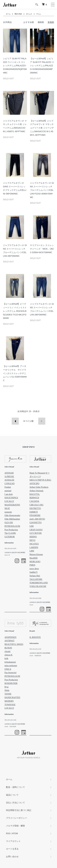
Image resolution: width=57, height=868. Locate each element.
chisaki (7, 651)
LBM (32, 551)
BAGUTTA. (35, 494)
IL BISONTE (35, 637)
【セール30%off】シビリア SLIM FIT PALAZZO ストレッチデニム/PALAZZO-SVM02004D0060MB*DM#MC (42, 66)
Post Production (11, 530)
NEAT (7, 508)
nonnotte (8, 512)
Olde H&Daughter (12, 519)
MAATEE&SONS (12, 505)
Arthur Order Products (39, 487)
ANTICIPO (34, 484)
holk (6, 658)
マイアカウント (13, 841)
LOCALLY (9, 501)
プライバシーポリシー (16, 818)
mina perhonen (11, 666)
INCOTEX (34, 544)
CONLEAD (10, 484)
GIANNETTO (36, 523)
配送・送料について (15, 787)
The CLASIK (10, 533)
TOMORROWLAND (39, 583)
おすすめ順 (29, 22)
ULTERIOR (10, 537)
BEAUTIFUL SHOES (14, 644)
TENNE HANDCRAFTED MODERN (12, 697)
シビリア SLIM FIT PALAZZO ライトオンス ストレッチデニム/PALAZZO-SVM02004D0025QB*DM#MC (15, 66)
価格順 (41, 22)
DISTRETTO (35, 508)
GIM (32, 526)
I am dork (9, 494)
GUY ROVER (36, 533)
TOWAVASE (10, 705)
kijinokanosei (10, 662)
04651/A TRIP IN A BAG (40, 480)
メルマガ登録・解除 (15, 826)
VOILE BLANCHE (38, 586)
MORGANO (35, 562)
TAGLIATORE (36, 579)
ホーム (8, 14)
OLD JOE (9, 523)
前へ (15, 421)
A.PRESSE (9, 477)
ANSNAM (9, 473)
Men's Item (18, 14)
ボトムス (29, 14)
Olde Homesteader (12, 515)
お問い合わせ (12, 857)
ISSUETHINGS (11, 498)
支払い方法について (15, 803)
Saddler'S (34, 572)
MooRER (34, 558)
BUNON (8, 648)
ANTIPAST (9, 641)
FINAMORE (35, 515)
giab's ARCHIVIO (37, 519)
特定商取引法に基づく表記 (19, 810)
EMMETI (34, 512)
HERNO (33, 537)
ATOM (15, 833)
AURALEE (9, 480)
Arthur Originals (37, 491)
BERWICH (34, 498)
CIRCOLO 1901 (37, 505)
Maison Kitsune (36, 554)
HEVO (32, 540)
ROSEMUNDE (11, 683)
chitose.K (8, 655)
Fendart (8, 487)
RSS (8, 833)
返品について (12, 795)
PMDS (32, 565)
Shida (7, 690)
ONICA (8, 669)
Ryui (7, 687)
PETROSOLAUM (12, 526)
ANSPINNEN (10, 637)
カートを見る (12, 849)
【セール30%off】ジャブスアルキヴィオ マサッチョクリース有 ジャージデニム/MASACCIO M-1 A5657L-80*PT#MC (42, 128)
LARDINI (34, 547)
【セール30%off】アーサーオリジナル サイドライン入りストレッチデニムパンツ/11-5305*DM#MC (15, 373)
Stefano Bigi (35, 576)
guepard (8, 491)
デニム (39, 14)
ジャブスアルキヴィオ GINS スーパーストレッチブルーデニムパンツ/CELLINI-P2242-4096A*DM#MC (42, 190)
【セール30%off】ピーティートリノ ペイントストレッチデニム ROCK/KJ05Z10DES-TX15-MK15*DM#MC (15, 311)
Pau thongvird (10, 673)
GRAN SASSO (36, 530)
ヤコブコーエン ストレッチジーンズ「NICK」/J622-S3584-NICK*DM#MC (42, 249)
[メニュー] (52, 4)
